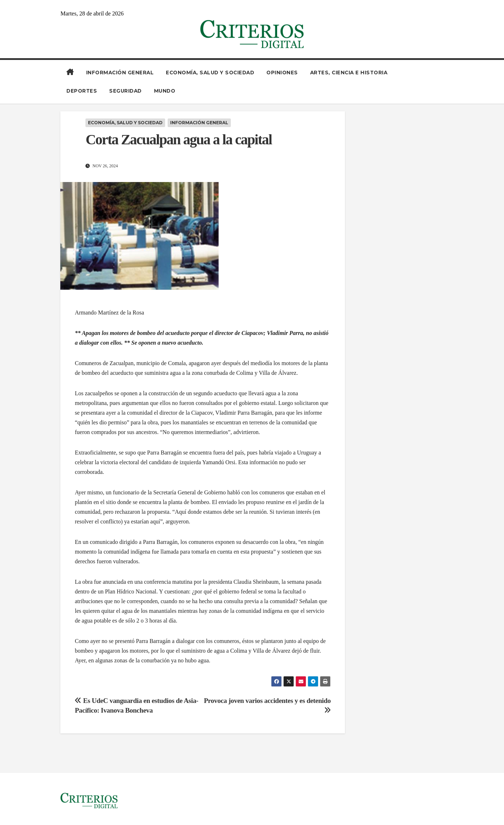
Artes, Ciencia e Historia (349, 73)
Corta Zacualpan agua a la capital (178, 139)
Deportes (82, 91)
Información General (120, 73)
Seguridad (125, 91)
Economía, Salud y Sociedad (210, 73)
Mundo (165, 91)
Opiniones (282, 73)
